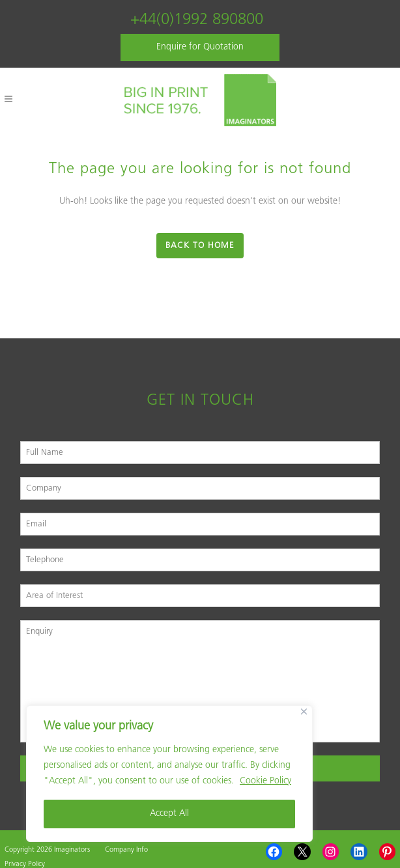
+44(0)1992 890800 (197, 20)
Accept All (169, 814)
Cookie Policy (265, 781)
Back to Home (200, 246)
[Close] (304, 712)
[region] (169, 774)
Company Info (126, 850)
